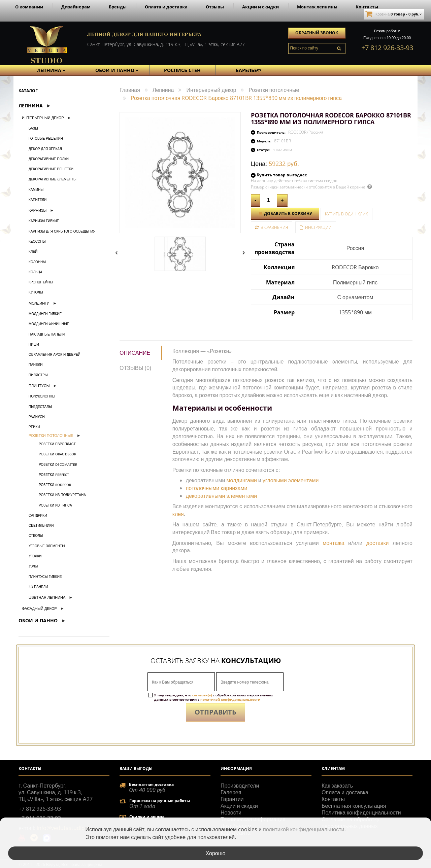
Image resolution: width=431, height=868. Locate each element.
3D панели (38, 587)
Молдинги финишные (49, 324)
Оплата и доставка (166, 7)
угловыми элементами (291, 480)
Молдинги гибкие (45, 314)
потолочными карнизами (217, 488)
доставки (378, 543)
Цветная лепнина (47, 597)
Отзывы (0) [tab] (135, 368)
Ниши (34, 344)
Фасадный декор (39, 608)
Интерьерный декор (43, 118)
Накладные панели (47, 334)
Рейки (34, 427)
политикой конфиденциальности (230, 699)
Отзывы (215, 7)
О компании (29, 7)
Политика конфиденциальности (361, 812)
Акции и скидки (260, 7)
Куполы (36, 292)
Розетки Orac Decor (57, 454)
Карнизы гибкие (44, 221)
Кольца (36, 272)
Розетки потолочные (51, 435)
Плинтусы (39, 386)
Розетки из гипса (55, 505)
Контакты (367, 7)
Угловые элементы (47, 546)
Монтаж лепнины (317, 7)
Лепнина (31, 106)
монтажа (333, 543)
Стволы (36, 535)
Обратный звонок (317, 33)
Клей (33, 251)
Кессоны (37, 241)
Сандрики (38, 515)
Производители (240, 786)
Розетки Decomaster (58, 464)
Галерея (231, 792)
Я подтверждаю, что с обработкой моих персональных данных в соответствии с (214, 697)
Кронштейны (41, 282)
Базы (33, 128)
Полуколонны (42, 396)
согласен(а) (202, 695)
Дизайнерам (76, 7)
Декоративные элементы (53, 179)
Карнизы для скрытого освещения (62, 231)
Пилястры (38, 375)
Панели (36, 364)
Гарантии (232, 799)
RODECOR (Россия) (305, 132)
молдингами (242, 480)
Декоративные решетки (51, 169)
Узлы (33, 566)
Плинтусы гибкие (45, 577)
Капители (38, 200)
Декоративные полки (49, 159)
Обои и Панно (38, 620)
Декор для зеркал (45, 149)
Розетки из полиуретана (62, 495)
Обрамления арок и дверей (55, 354)
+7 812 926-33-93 (387, 48)
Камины (36, 189)
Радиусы (37, 417)
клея (178, 514)
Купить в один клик (346, 214)
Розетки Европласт (57, 444)
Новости (231, 812)
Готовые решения (46, 138)
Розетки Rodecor (55, 485)
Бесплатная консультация (354, 806)
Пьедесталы (40, 407)
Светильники (41, 525)
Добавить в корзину (285, 214)
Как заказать (337, 786)
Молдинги (39, 303)
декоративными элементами (222, 496)
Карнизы (38, 210)
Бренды (118, 7)
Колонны (37, 262)
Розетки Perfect (54, 475)
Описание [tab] (135, 353)
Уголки (35, 556)
